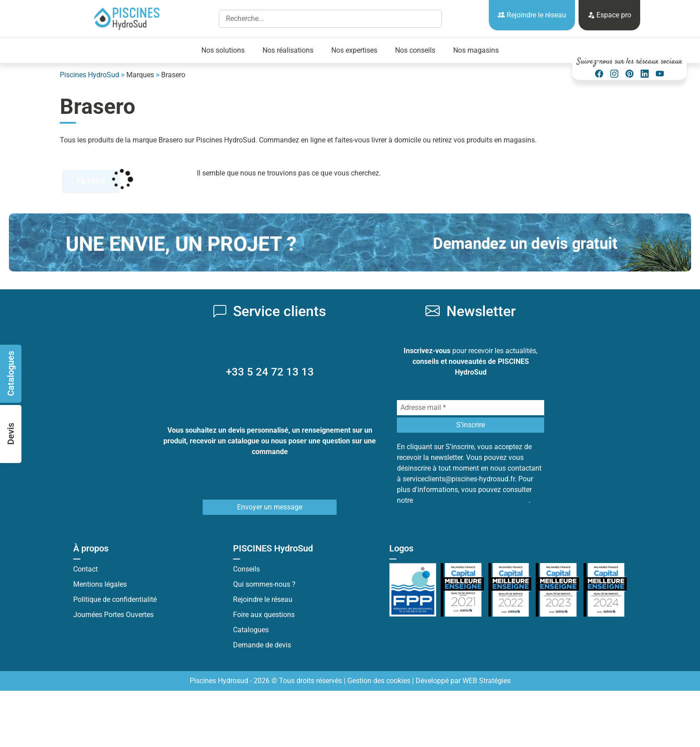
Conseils (246, 569)
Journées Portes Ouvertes (113, 615)
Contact (85, 569)
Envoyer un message (270, 507)
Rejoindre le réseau (532, 15)
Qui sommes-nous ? (264, 584)
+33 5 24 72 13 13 (270, 372)
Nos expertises (354, 50)
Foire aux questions (264, 615)
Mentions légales (100, 584)
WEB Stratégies (487, 681)
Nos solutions (223, 50)
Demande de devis (262, 645)
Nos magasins (476, 50)
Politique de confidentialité (115, 599)
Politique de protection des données (472, 500)
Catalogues (251, 630)
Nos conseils (415, 50)
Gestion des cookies (379, 681)
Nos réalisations (288, 50)
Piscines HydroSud (90, 75)
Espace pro (609, 15)
